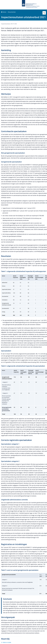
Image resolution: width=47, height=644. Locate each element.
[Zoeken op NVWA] (44, 13)
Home (4, 12)
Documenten (12, 12)
